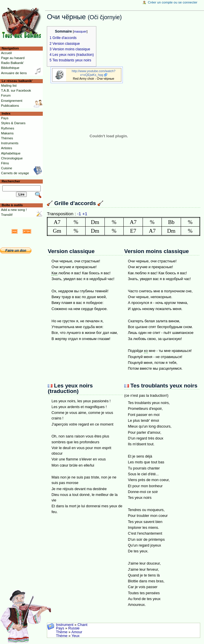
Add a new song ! (14, 210)
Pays (60, 628)
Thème (62, 632)
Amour (77, 632)
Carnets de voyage (15, 173)
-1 (79, 214)
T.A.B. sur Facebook (16, 90)
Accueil (6, 53)
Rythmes (7, 128)
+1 (85, 214)
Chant (82, 625)
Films (5, 163)
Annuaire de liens (14, 73)
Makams (7, 133)
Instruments (10, 143)
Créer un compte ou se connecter (173, 2)
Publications (10, 106)
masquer (80, 31)
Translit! (7, 215)
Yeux (76, 636)
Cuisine (6, 168)
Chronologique (12, 158)
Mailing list (9, 86)
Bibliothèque (10, 68)
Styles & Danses (13, 123)
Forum (6, 95)
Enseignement (11, 101)
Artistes (6, 148)
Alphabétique (11, 153)
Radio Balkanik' (12, 63)
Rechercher (11, 181)
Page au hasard (13, 58)
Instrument (65, 625)
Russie (74, 628)
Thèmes (7, 138)
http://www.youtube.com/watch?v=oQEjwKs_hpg (94, 73)
